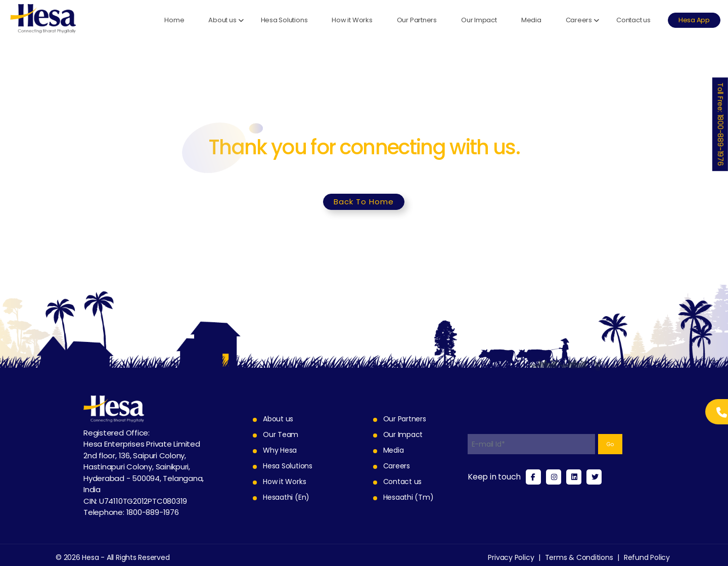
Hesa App (694, 20)
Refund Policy (647, 557)
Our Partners (417, 20)
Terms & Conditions (579, 557)
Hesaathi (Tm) (408, 497)
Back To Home (364, 202)
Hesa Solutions (284, 20)
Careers (397, 466)
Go (610, 444)
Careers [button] (579, 20)
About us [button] (222, 20)
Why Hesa (280, 450)
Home (174, 20)
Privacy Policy (511, 557)
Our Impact (479, 20)
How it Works (352, 20)
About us (278, 419)
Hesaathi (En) (286, 497)
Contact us (633, 20)
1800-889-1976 (153, 512)
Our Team (281, 434)
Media (531, 20)
